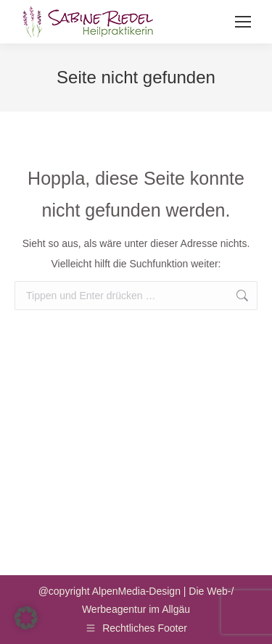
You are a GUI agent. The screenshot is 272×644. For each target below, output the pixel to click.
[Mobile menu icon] (243, 22)
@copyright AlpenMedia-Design (110, 591)
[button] (26, 618)
